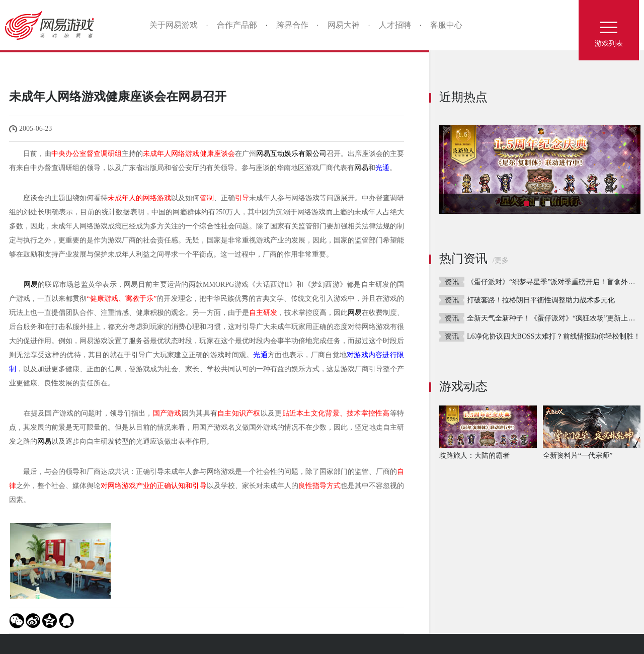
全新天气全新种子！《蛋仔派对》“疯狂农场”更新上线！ (554, 318)
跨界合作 (292, 25)
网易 (361, 168)
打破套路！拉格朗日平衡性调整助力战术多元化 (541, 300)
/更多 (501, 260)
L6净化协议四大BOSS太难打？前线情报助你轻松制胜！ (554, 336)
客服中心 (446, 25)
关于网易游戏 (174, 25)
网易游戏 (53, 25)
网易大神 (344, 25)
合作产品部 (237, 25)
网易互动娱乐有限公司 (291, 154)
